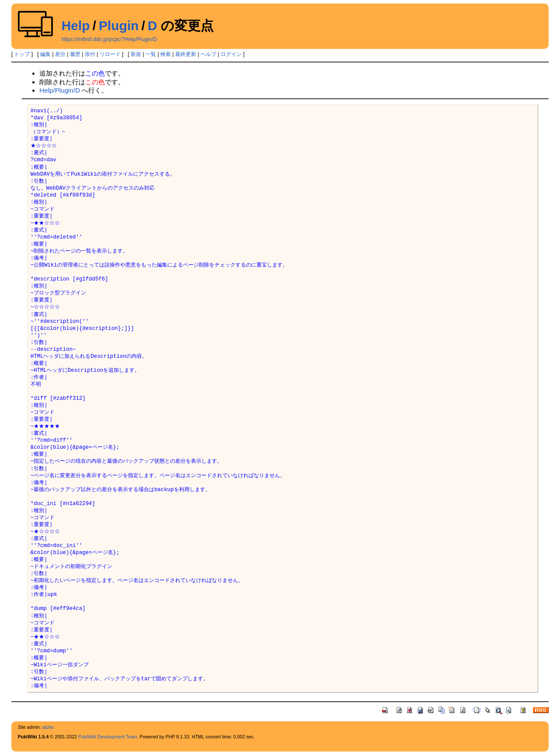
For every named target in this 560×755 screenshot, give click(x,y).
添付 (90, 54)
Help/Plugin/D (60, 90)
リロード (110, 54)
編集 (45, 54)
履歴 (75, 54)
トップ (22, 54)
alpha (48, 727)
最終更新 (186, 54)
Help (76, 26)
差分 (60, 54)
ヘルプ (208, 54)
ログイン (231, 54)
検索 (166, 54)
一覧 (151, 54)
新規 (136, 54)
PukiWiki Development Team (108, 737)
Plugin (119, 26)
